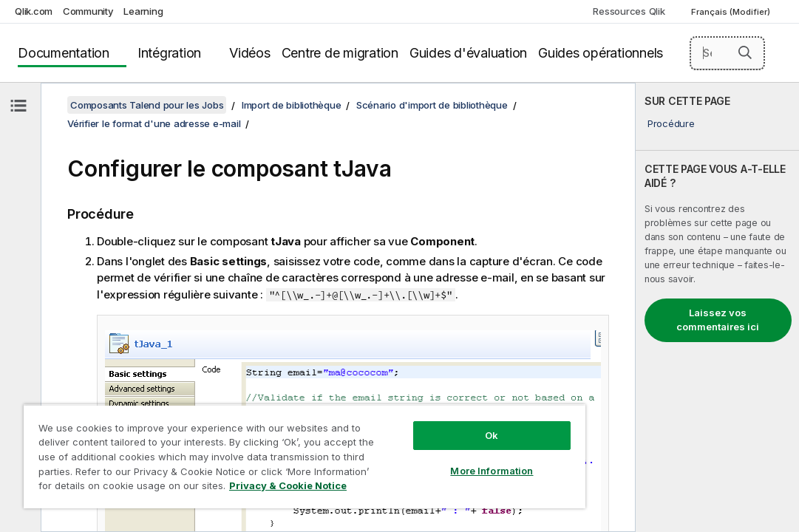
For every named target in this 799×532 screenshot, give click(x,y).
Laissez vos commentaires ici (718, 320)
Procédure (671, 123)
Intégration (169, 53)
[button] (745, 52)
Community (88, 11)
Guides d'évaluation (468, 53)
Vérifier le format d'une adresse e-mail (154, 123)
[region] (255, 443)
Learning (143, 11)
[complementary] (717, 307)
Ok (409, 409)
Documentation (64, 53)
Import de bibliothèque (292, 105)
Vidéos (250, 53)
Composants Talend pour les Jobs (147, 105)
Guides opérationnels (601, 53)
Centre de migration (340, 53)
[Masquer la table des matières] (18, 106)
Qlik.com (34, 11)
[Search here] (727, 53)
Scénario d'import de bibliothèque (432, 105)
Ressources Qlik (629, 11)
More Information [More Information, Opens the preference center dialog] (409, 445)
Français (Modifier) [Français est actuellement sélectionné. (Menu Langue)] (732, 12)
